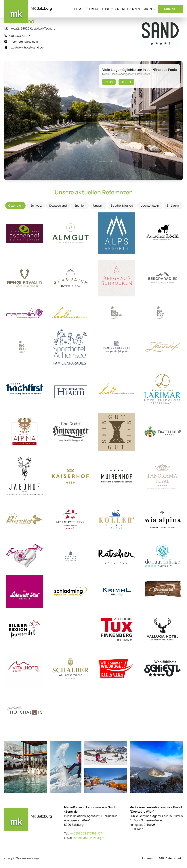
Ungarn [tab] (98, 206)
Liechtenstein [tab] (150, 206)
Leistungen (111, 9)
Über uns (92, 9)
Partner (149, 9)
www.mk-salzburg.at (30, 858)
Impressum (150, 858)
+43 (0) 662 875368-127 (86, 833)
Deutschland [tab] (58, 206)
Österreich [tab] (15, 206)
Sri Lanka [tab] (173, 206)
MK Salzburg (41, 8)
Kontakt (170, 9)
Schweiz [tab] (36, 206)
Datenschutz (174, 858)
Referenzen (131, 9)
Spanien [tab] (80, 206)
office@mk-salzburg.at (89, 838)
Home (78, 9)
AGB (161, 858)
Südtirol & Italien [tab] (122, 206)
